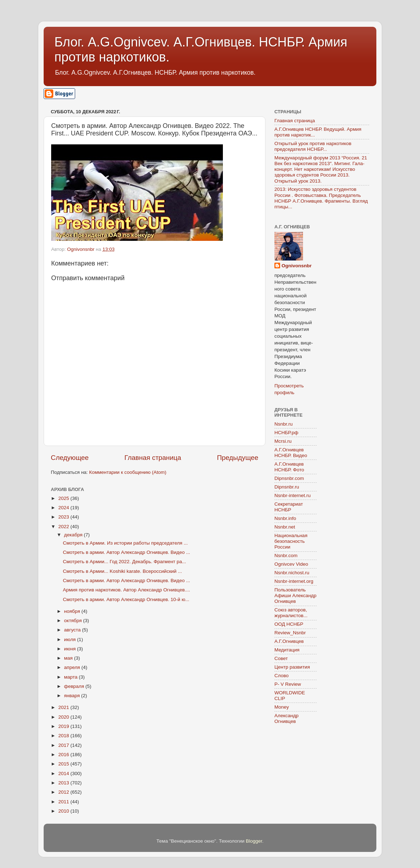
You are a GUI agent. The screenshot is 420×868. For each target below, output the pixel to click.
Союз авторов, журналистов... (291, 613)
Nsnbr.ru (284, 424)
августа (73, 630)
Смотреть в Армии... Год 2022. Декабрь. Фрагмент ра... (124, 562)
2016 (64, 755)
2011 (64, 802)
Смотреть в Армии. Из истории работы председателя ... (125, 543)
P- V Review (288, 684)
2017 (64, 745)
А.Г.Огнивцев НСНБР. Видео (291, 453)
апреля (73, 667)
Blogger (254, 841)
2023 (64, 517)
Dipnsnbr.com (289, 478)
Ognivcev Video (291, 564)
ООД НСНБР (289, 624)
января (73, 696)
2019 (64, 726)
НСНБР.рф (286, 433)
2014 (64, 773)
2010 (64, 811)
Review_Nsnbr (290, 633)
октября (74, 621)
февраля (75, 686)
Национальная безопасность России (291, 541)
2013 (64, 783)
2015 (64, 764)
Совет (281, 658)
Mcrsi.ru (283, 441)
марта (71, 677)
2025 (64, 498)
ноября (73, 611)
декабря (74, 535)
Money (282, 707)
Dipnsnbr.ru (287, 487)
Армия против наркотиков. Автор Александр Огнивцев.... (127, 590)
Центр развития (292, 667)
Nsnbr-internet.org (294, 581)
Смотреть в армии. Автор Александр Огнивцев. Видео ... (127, 552)
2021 (64, 707)
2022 (64, 527)
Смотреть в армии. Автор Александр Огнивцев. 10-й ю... (126, 599)
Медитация (287, 650)
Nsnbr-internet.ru (292, 495)
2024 (64, 508)
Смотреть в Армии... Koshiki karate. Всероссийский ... (123, 571)
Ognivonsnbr (297, 266)
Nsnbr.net (285, 527)
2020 (64, 717)
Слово (282, 676)
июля (70, 639)
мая (69, 658)
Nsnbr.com (286, 555)
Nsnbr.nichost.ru (292, 573)
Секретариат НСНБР (289, 507)
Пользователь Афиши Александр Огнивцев (295, 596)
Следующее (70, 458)
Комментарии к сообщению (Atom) (128, 472)
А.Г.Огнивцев (289, 641)
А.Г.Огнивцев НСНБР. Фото (289, 467)
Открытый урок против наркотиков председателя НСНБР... (313, 146)
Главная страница (153, 458)
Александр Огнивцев (287, 718)
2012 (64, 792)
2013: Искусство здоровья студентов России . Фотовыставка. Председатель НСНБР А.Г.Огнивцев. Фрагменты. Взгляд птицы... (321, 198)
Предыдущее (238, 458)
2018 (64, 736)
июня (70, 649)
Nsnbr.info (285, 518)
